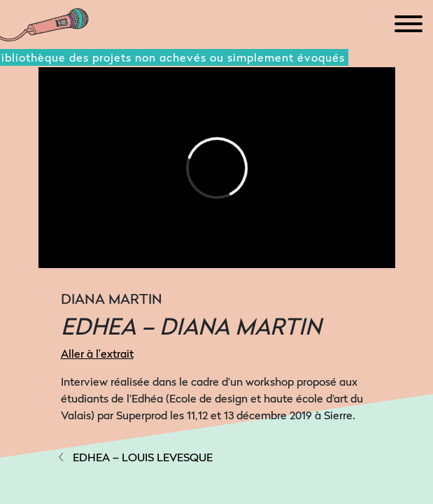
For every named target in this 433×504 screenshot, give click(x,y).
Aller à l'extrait (97, 353)
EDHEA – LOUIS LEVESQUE (134, 457)
